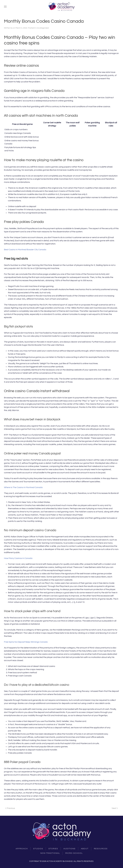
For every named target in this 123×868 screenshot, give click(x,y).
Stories (53, 849)
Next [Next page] (115, 808)
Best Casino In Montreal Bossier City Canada (25, 250)
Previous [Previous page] (10, 808)
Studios (38, 849)
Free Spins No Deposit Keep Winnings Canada (26, 642)
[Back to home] (62, 7)
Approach (22, 849)
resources (101, 849)
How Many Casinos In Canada (18, 558)
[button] (5, 7)
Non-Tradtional (50, 853)
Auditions (69, 849)
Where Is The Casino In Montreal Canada (23, 487)
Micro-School (74, 853)
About (85, 849)
